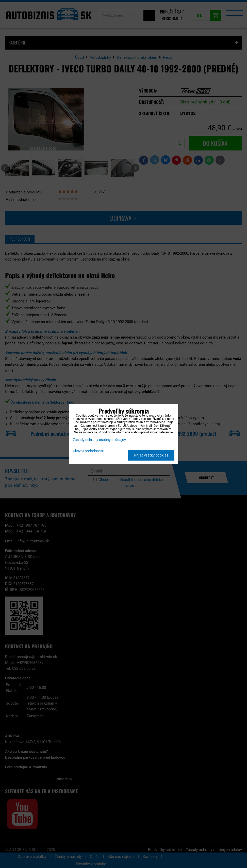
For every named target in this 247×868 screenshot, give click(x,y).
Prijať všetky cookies (151, 455)
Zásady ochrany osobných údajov (99, 440)
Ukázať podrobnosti (88, 451)
